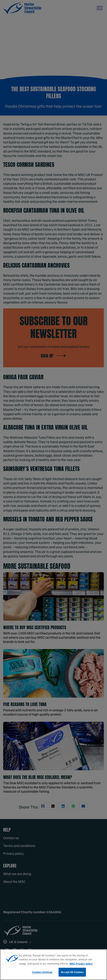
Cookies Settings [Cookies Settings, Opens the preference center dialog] (42, 972)
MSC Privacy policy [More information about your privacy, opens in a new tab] (81, 964)
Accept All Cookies (72, 972)
